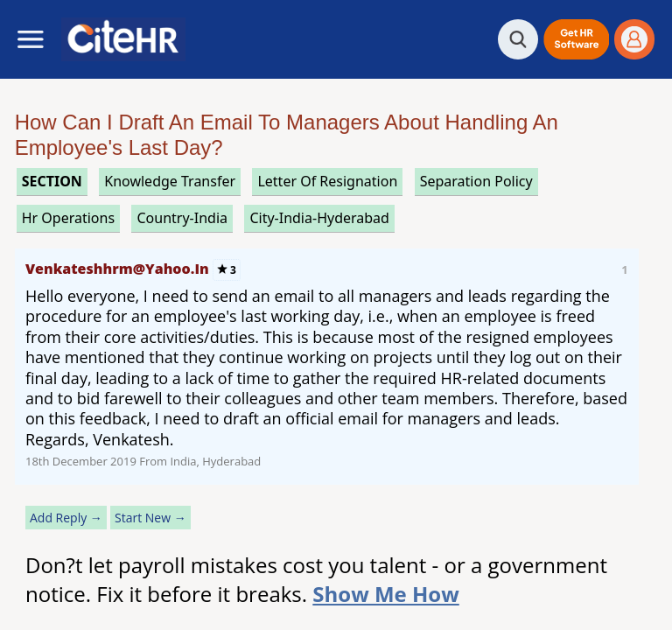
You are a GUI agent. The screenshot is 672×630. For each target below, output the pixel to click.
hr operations (68, 218)
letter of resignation (327, 181)
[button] (576, 39)
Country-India (182, 218)
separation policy (476, 181)
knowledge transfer (170, 181)
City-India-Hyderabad (319, 218)
